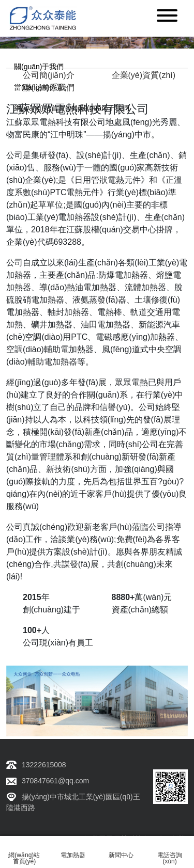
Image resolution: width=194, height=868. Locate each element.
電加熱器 (73, 849)
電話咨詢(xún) (170, 852)
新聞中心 (121, 849)
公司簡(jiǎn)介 (49, 75)
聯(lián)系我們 (49, 88)
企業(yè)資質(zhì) (144, 75)
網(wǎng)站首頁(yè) (25, 852)
